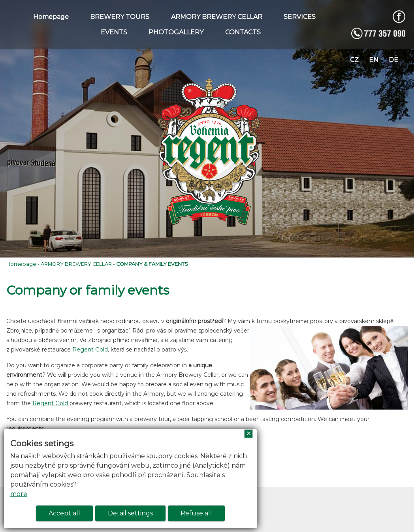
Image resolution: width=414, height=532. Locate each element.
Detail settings (130, 513)
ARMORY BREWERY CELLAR (217, 17)
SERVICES (300, 17)
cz (354, 60)
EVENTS (114, 32)
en (374, 60)
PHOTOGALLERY (176, 32)
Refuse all (196, 513)
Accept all (64, 513)
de (393, 60)
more (19, 494)
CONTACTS (243, 32)
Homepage (51, 17)
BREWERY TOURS (120, 17)
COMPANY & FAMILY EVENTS (152, 264)
